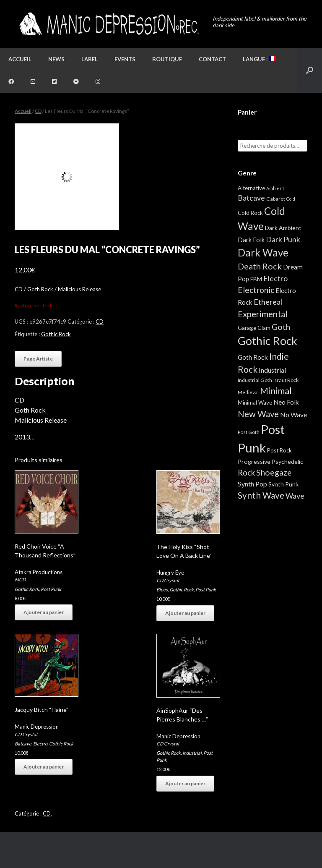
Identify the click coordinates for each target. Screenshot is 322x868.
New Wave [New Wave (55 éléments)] (258, 414)
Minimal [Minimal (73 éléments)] (276, 391)
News (56, 59)
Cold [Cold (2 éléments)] (291, 199)
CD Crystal (168, 580)
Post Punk (51, 589)
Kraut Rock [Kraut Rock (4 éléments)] (286, 380)
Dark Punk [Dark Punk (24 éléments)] (283, 239)
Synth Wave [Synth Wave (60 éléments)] (261, 495)
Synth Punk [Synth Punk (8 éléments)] (283, 484)
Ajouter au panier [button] (44, 612)
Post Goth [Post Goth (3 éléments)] (249, 432)
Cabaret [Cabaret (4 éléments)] (276, 199)
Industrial (192, 753)
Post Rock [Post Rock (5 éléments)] (279, 450)
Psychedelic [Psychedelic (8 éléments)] (287, 461)
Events (125, 59)
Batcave (23, 744)
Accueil (20, 59)
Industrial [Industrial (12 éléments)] (272, 370)
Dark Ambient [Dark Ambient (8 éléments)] (283, 228)
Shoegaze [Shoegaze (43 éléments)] (274, 472)
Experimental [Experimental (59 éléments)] (263, 314)
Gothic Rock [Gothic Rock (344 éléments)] (267, 341)
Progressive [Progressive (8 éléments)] (254, 461)
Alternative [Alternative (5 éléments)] (251, 188)
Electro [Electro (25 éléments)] (275, 278)
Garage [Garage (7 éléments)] (247, 328)
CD (38, 111)
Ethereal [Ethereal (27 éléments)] (268, 302)
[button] (310, 70)
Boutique (167, 59)
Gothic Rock (56, 334)
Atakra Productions (39, 572)
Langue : (260, 59)
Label (90, 59)
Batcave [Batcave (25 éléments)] (251, 198)
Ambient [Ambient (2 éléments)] (275, 188)
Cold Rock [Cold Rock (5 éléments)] (250, 213)
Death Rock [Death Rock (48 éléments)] (260, 266)
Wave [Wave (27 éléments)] (295, 496)
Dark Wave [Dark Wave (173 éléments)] (263, 252)
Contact (212, 59)
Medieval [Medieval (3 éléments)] (248, 392)
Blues (162, 590)
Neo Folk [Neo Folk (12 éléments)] (286, 402)
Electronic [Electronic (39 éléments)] (256, 290)
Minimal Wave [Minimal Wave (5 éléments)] (255, 403)
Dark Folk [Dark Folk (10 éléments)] (251, 240)
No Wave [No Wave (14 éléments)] (293, 414)
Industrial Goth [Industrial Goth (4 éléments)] (255, 380)
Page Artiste (38, 359)
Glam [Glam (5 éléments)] (264, 328)
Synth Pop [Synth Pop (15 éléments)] (252, 484)
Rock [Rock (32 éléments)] (246, 473)
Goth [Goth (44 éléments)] (281, 327)
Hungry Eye (170, 573)
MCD (20, 579)
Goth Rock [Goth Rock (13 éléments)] (253, 357)
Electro (40, 744)
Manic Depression (37, 727)
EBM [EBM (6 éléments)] (256, 279)
